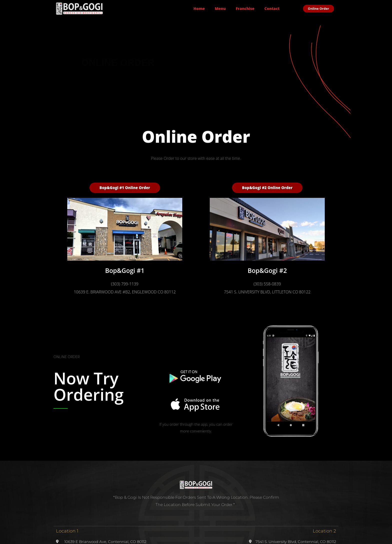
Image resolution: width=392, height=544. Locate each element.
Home (199, 9)
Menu (220, 9)
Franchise (245, 9)
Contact (272, 9)
